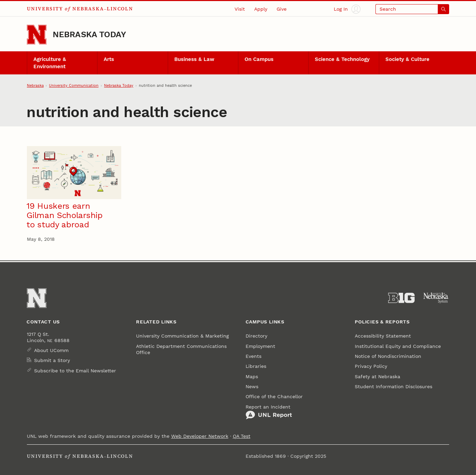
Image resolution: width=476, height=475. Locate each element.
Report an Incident (269, 412)
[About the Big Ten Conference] (401, 298)
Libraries (256, 366)
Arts (109, 59)
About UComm (51, 350)
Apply (261, 9)
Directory (256, 336)
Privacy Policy (371, 366)
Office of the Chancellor (274, 396)
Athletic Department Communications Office (181, 349)
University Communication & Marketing (182, 336)
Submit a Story (52, 360)
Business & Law (194, 59)
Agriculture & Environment (50, 63)
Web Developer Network (200, 436)
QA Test (242, 436)
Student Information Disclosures (394, 386)
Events (253, 356)
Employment (260, 346)
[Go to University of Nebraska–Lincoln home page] (37, 35)
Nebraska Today (89, 34)
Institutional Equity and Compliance (398, 346)
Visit (240, 9)
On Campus (259, 59)
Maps (252, 376)
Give (282, 9)
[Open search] (412, 9)
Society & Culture (407, 59)
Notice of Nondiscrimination (388, 356)
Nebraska (35, 85)
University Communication (74, 85)
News (252, 386)
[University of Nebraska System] (436, 298)
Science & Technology (342, 59)
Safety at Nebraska (377, 376)
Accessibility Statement (383, 336)
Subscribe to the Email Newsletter (75, 371)
